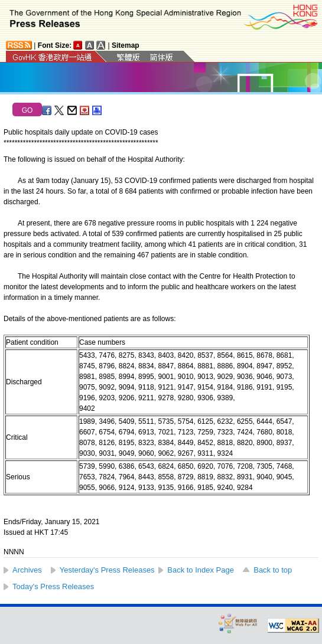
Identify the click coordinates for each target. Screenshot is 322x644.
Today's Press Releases (53, 586)
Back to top (273, 570)
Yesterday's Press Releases (107, 570)
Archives (27, 570)
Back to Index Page (201, 570)
